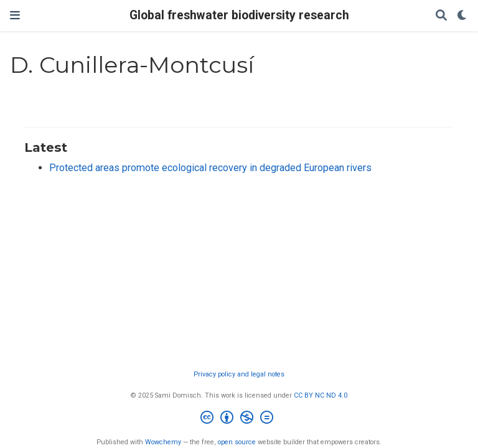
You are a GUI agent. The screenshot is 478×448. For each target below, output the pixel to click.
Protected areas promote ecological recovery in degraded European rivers (210, 168)
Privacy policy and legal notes (239, 374)
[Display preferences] (462, 16)
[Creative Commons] (239, 419)
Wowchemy (163, 442)
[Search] (441, 16)
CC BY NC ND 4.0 (321, 395)
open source (237, 442)
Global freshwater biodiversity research (239, 15)
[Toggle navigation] (15, 15)
